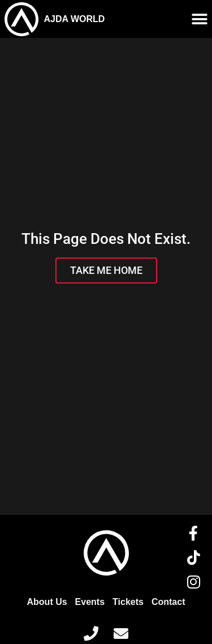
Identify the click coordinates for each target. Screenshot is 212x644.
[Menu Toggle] (200, 19)
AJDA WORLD (75, 19)
